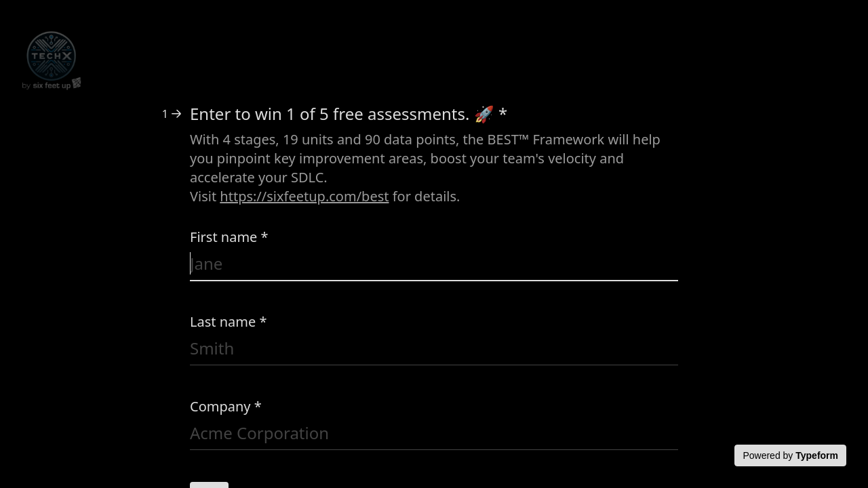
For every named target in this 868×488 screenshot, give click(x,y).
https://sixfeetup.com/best (304, 196)
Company (226, 406)
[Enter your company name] (434, 435)
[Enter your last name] (434, 351)
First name (229, 237)
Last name (229, 322)
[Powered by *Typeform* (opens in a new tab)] (790, 455)
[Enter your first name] (434, 266)
